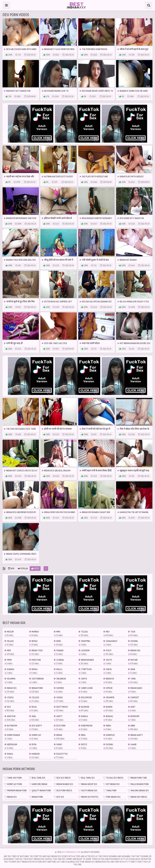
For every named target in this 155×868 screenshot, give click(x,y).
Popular (23, 568)
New (11, 568)
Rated (35, 568)
